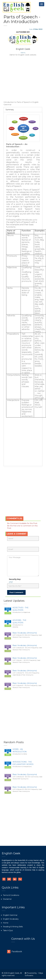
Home (6, 923)
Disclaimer (7, 899)
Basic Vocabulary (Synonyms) (25, 774)
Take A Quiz (8, 930)
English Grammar (10, 915)
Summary (10, 110)
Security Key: (15, 579)
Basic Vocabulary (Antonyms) (25, 633)
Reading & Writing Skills (13, 927)
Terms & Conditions (11, 895)
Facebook (15, 951)
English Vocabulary (11, 919)
